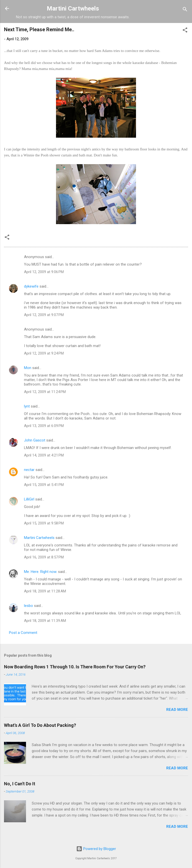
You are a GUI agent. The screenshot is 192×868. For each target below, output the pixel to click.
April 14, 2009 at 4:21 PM (44, 455)
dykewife (31, 286)
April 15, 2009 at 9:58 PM (44, 523)
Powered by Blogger (96, 849)
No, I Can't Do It (20, 784)
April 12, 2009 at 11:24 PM (45, 392)
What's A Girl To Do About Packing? (40, 725)
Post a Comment (23, 633)
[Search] (185, 10)
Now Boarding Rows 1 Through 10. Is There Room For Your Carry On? (75, 667)
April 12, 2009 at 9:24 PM (44, 353)
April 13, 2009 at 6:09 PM (44, 426)
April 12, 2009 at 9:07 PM (44, 315)
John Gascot (35, 440)
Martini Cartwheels (73, 8)
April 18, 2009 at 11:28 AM (45, 591)
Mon (28, 368)
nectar (29, 470)
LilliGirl (29, 499)
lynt (27, 406)
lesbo (28, 606)
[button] (185, 31)
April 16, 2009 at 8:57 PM (44, 557)
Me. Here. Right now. (40, 572)
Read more (177, 710)
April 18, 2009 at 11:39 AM (45, 621)
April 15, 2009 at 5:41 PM (44, 485)
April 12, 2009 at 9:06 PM (44, 272)
